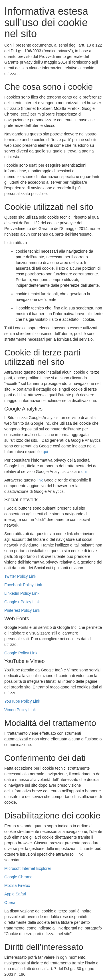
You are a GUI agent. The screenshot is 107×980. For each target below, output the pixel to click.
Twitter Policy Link (20, 576)
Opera (10, 902)
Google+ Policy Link (22, 602)
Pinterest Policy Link (22, 610)
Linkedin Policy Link (22, 593)
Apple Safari (15, 894)
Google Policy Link (21, 653)
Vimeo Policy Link (20, 710)
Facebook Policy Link (23, 585)
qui (46, 452)
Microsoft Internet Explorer (28, 868)
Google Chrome (18, 877)
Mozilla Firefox (17, 885)
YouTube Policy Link (22, 701)
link (40, 480)
